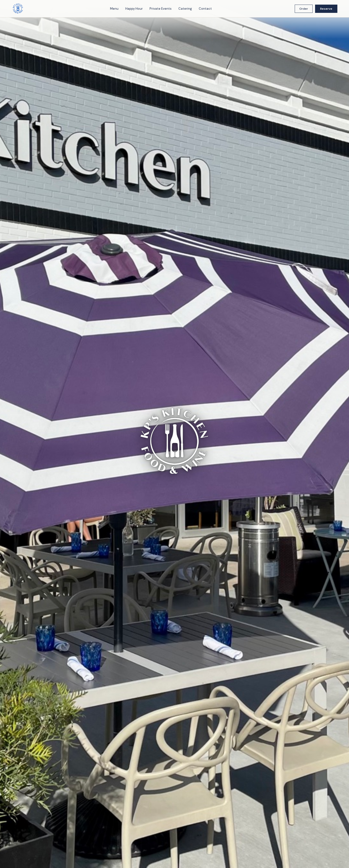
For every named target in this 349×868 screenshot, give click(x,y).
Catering (185, 9)
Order (304, 9)
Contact (205, 9)
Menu (114, 9)
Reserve (326, 9)
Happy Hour (134, 9)
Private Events (161, 9)
